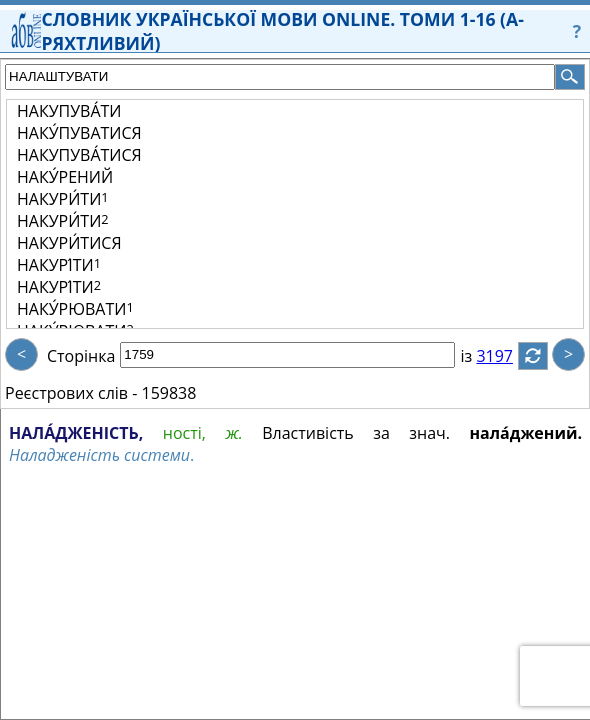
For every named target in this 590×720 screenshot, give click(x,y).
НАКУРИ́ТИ (63, 199)
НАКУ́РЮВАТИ (75, 309)
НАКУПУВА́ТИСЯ (79, 155)
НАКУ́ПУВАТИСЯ (79, 133)
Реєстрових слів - (71, 393)
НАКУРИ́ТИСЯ (69, 243)
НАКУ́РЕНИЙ (65, 177)
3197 (506, 356)
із (478, 356)
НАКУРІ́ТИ (59, 265)
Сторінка (81, 356)
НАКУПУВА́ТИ (69, 111)
